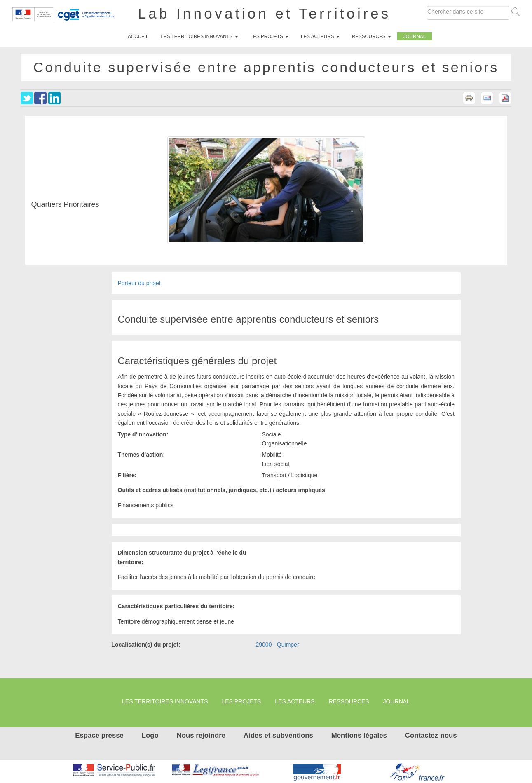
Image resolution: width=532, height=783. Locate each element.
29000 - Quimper (278, 645)
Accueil (138, 36)
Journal (415, 36)
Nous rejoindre (201, 735)
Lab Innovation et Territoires (265, 13)
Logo (150, 735)
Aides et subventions (278, 735)
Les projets (270, 36)
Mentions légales (359, 735)
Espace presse (99, 735)
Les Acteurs (320, 36)
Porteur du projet (139, 283)
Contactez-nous (431, 735)
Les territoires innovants (200, 36)
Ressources (371, 36)
